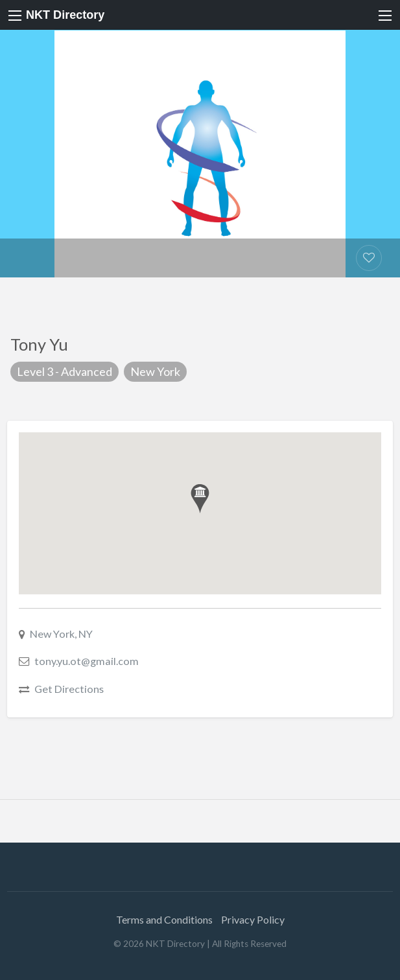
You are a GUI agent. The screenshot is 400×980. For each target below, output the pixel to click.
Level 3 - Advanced (65, 371)
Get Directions (69, 689)
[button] (200, 499)
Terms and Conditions (164, 919)
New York (155, 371)
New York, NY (61, 634)
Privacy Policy (253, 919)
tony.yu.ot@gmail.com (87, 661)
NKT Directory (65, 15)
